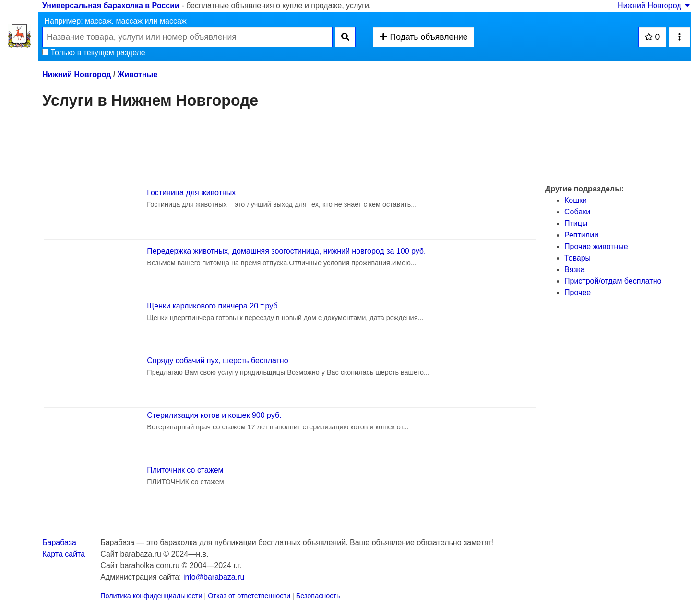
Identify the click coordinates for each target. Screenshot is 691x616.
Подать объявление (423, 37)
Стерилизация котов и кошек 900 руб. (214, 415)
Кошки (576, 200)
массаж (98, 21)
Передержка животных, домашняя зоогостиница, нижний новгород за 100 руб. (286, 251)
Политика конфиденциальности (151, 596)
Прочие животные (596, 246)
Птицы (576, 223)
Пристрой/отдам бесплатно (613, 281)
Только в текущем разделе (94, 53)
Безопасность (318, 596)
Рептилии (581, 235)
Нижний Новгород (654, 6)
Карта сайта (64, 554)
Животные (137, 75)
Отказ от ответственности (249, 596)
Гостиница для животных (191, 193)
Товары (578, 258)
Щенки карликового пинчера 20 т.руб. (213, 306)
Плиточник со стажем (185, 470)
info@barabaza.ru (214, 577)
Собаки (577, 212)
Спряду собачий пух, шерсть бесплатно (217, 361)
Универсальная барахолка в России (111, 6)
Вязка (575, 269)
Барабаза (59, 542)
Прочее (578, 292)
